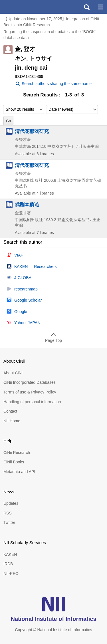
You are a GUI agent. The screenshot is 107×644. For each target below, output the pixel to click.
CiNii (25, 7)
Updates (11, 503)
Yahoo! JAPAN (27, 323)
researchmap (26, 289)
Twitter (9, 522)
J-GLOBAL (24, 278)
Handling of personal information (32, 402)
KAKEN (10, 554)
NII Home (12, 421)
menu (100, 7)
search (86, 7)
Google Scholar (28, 300)
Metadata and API (19, 472)
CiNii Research (17, 453)
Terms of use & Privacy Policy (30, 392)
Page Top (53, 340)
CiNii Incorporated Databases (30, 382)
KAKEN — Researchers (36, 267)
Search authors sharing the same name (57, 84)
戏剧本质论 (27, 205)
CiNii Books (14, 462)
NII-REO (11, 574)
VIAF (19, 255)
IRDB (8, 564)
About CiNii (13, 373)
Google (21, 312)
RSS (8, 513)
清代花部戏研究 (32, 131)
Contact (10, 411)
